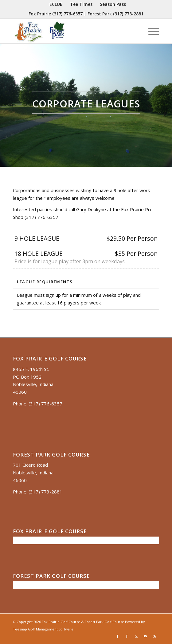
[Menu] (151, 31)
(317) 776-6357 (67, 14)
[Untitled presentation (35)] (71, 31)
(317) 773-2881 (128, 14)
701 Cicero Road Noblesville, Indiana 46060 (33, 473)
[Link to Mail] (145, 636)
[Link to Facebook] (118, 636)
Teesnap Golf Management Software (43, 629)
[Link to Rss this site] (154, 636)
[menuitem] (56, 4)
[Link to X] (136, 636)
